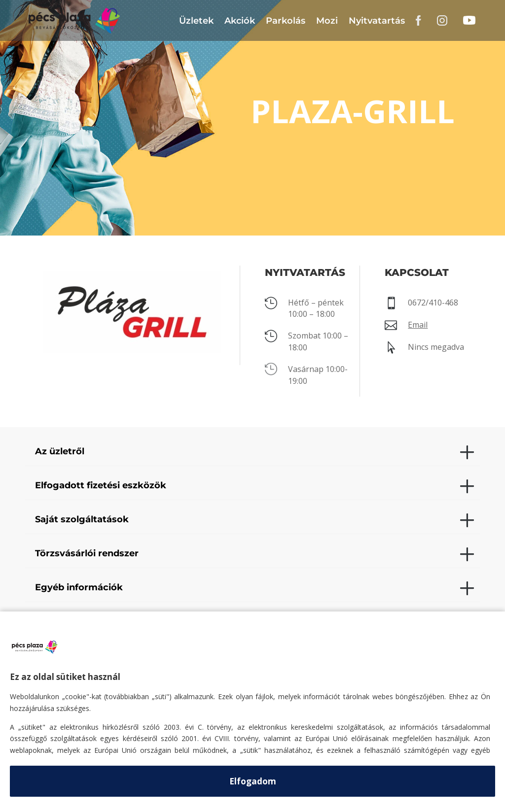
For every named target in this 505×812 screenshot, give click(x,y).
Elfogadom (253, 781)
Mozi (327, 21)
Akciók (240, 21)
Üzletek (196, 21)
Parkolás (286, 21)
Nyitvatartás (377, 21)
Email (418, 325)
